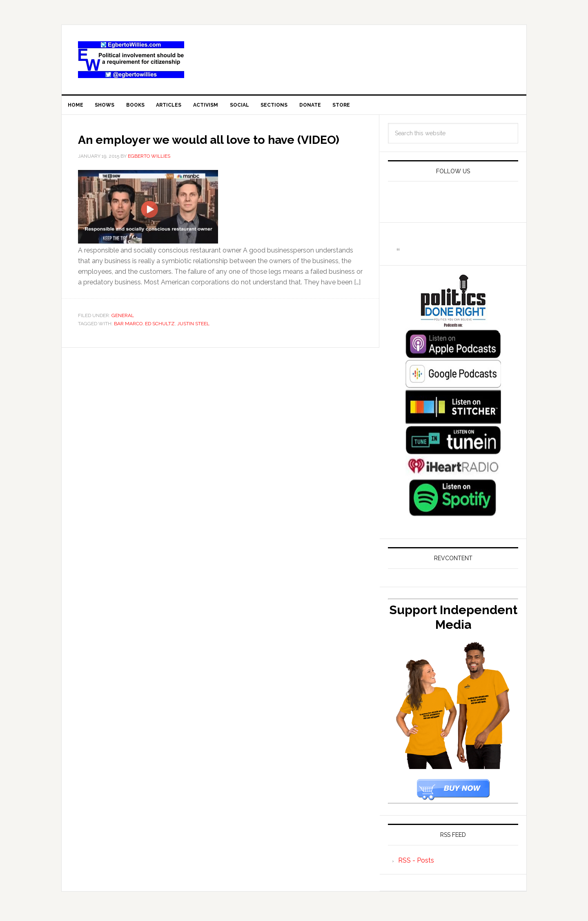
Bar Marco (128, 343)
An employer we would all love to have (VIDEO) (213, 151)
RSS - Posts (416, 865)
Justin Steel (193, 343)
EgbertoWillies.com (131, 60)
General (123, 335)
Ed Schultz (160, 343)
